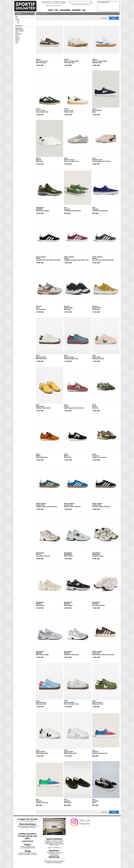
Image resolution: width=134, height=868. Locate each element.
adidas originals (19, 30)
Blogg (28, 851)
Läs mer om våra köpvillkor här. (28, 821)
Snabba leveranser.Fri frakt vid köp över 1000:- (28, 836)
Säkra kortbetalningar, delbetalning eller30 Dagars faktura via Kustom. (28, 827)
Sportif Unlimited (54, 839)
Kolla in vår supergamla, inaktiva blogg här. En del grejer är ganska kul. (28, 854)
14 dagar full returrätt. (28, 819)
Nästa (114, 18)
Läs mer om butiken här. (54, 848)
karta (58, 845)
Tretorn (17, 40)
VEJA (17, 43)
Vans (17, 42)
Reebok (17, 38)
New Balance (19, 34)
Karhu (17, 32)
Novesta (18, 35)
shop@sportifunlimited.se (55, 6)
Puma (17, 36)
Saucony (18, 39)
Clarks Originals (20, 31)
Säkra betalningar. (28, 824)
